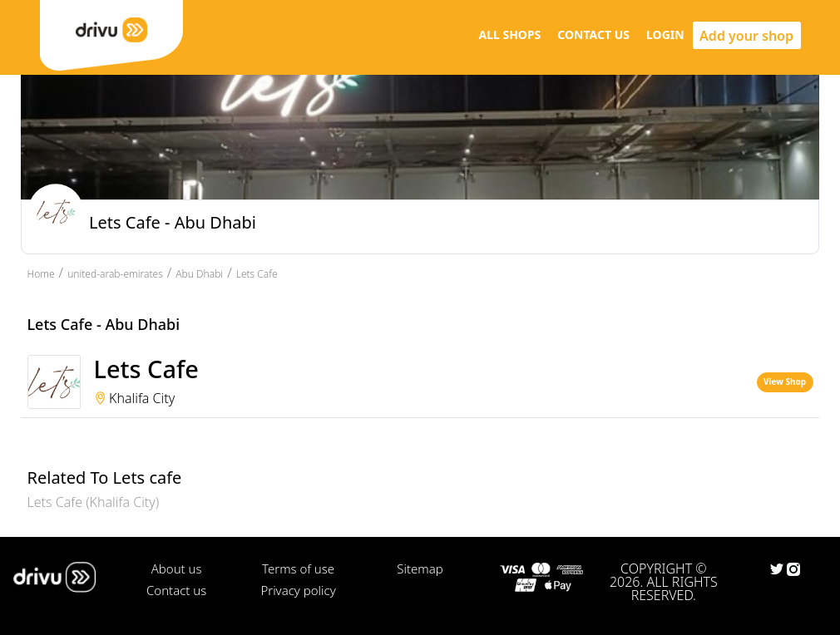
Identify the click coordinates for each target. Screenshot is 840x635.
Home (41, 274)
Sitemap (420, 569)
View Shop (785, 381)
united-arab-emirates (115, 274)
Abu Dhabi (199, 274)
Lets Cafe (257, 274)
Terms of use (298, 569)
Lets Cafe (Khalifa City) (94, 502)
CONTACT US (593, 34)
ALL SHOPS (509, 34)
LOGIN (665, 34)
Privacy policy (298, 590)
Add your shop (746, 36)
